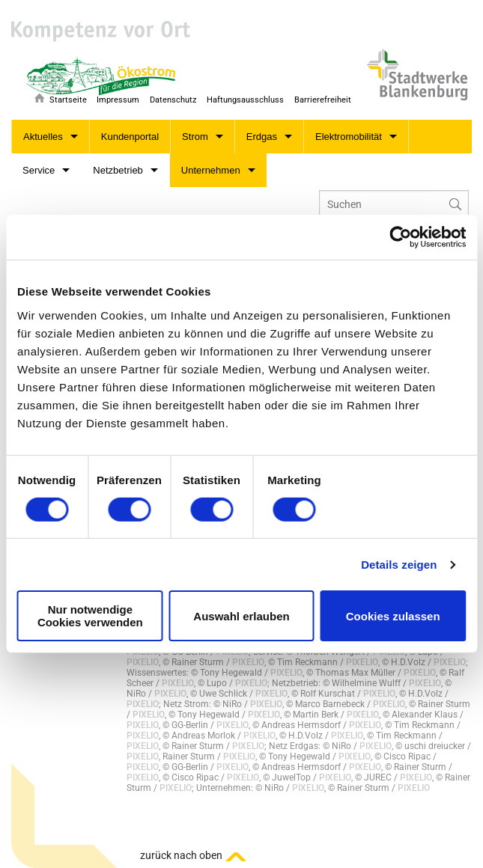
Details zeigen (399, 565)
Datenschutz (173, 100)
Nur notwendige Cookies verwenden (90, 616)
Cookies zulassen (393, 616)
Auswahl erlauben (241, 616)
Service (39, 170)
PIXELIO (143, 662)
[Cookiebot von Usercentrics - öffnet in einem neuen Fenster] (400, 237)
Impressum (118, 100)
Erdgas (262, 137)
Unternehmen (211, 170)
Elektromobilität (349, 137)
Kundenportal (130, 137)
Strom (195, 137)
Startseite (68, 100)
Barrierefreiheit (323, 100)
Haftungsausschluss (245, 100)
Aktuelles (43, 137)
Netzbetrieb (118, 170)
